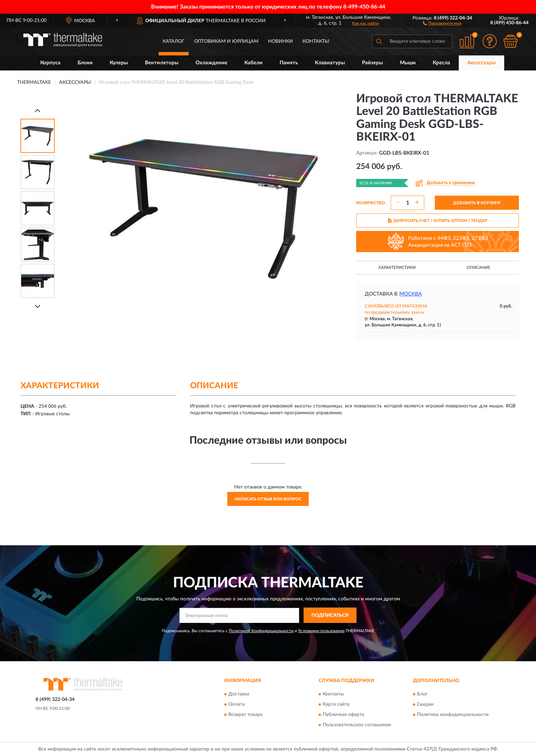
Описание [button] (478, 268)
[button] (442, 23)
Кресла (441, 63)
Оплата (237, 704)
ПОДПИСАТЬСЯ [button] (330, 615)
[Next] (38, 306)
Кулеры (119, 63)
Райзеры (372, 63)
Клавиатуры (330, 63)
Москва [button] (411, 294)
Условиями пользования (321, 631)
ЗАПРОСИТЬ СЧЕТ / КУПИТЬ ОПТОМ (438, 221)
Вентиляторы (162, 63)
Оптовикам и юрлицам (226, 41)
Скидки (425, 704)
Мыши (408, 63)
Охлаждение (211, 63)
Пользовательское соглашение (357, 725)
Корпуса (50, 63)
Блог (422, 694)
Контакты (316, 41)
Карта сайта (336, 704)
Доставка (239, 694)
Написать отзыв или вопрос (268, 499)
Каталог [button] (174, 41)
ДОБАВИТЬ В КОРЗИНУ (477, 203)
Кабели (253, 63)
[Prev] (38, 110)
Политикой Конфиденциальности (261, 631)
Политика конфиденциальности (453, 715)
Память (289, 63)
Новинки (280, 41)
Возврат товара (245, 715)
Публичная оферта (343, 715)
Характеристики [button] (397, 268)
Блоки (85, 63)
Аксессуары (481, 63)
